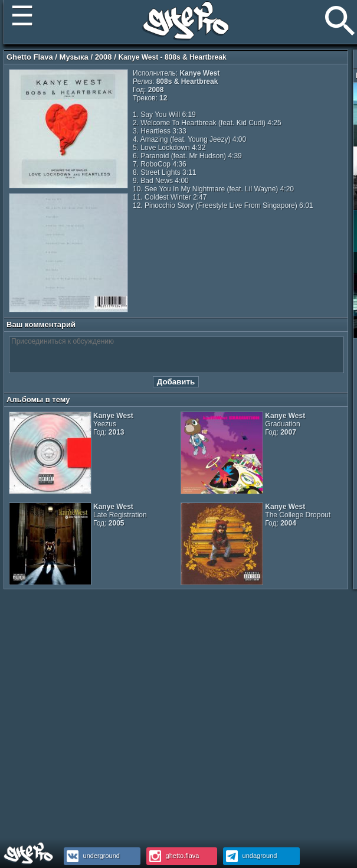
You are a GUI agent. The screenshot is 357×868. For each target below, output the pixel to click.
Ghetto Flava (30, 57)
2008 (104, 57)
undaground (250, 856)
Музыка (74, 57)
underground (92, 856)
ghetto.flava (173, 856)
